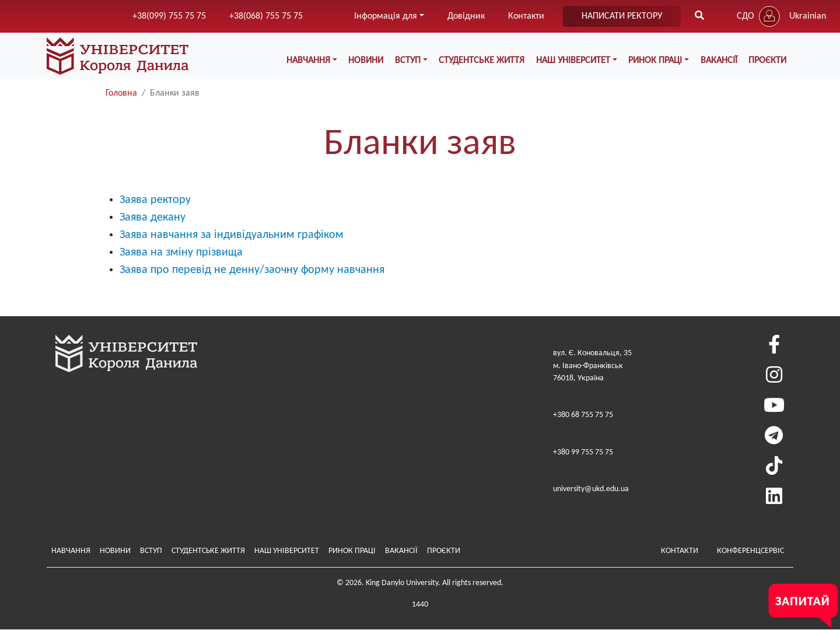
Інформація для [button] (386, 16)
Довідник (466, 16)
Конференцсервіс (750, 551)
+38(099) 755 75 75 (169, 16)
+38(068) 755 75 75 (266, 16)
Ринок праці (352, 551)
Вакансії (719, 61)
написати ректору (622, 16)
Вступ (151, 551)
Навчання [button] (308, 61)
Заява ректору (155, 200)
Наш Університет (287, 551)
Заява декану (153, 218)
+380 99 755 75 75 (583, 452)
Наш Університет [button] (573, 61)
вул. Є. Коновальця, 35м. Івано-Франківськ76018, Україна (592, 366)
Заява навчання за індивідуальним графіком (232, 235)
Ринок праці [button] (655, 61)
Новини (366, 61)
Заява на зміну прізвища (181, 253)
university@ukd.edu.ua (591, 489)
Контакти (526, 16)
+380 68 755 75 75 (583, 415)
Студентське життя (482, 61)
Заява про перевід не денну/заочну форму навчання (252, 270)
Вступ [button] (408, 61)
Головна (121, 93)
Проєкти (767, 61)
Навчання (71, 551)
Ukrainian (808, 16)
